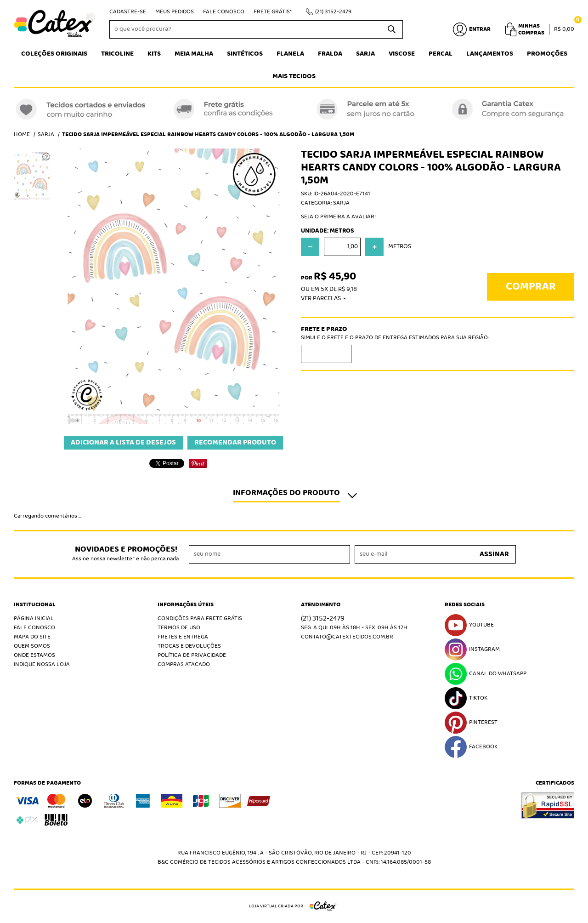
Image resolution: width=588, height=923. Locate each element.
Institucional (35, 605)
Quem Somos (32, 646)
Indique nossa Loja (42, 664)
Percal (441, 54)
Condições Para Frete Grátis (200, 618)
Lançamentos (490, 54)
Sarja (365, 54)
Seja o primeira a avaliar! (338, 217)
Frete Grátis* (273, 12)
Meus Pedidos (175, 12)
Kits (154, 54)
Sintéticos (245, 54)
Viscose (402, 54)
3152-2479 (333, 12)
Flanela (290, 54)
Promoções (547, 54)
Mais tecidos (294, 76)
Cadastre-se (128, 12)
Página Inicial (34, 618)
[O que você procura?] (391, 29)
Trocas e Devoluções (189, 646)
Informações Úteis (186, 605)
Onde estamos (34, 655)
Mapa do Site (32, 637)
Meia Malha (194, 54)
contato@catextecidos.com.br (347, 637)
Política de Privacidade (192, 655)
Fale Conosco (224, 12)
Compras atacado (184, 664)
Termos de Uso (179, 628)
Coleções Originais (54, 54)
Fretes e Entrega (183, 637)
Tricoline (117, 54)
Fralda (330, 54)
